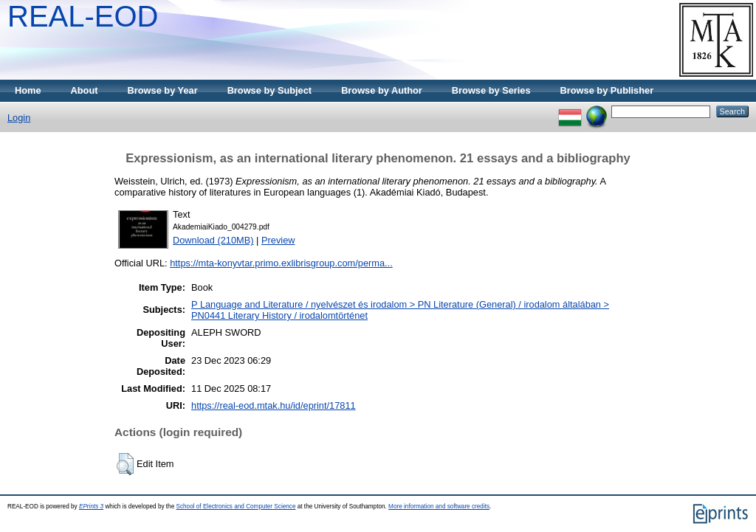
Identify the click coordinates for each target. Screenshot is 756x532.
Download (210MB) (213, 240)
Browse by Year (163, 90)
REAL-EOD (83, 16)
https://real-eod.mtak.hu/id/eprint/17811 (274, 405)
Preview (278, 240)
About (85, 90)
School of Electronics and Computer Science (236, 507)
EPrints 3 (91, 507)
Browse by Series (491, 90)
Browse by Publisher (607, 90)
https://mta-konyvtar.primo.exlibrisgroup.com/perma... (281, 263)
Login (19, 118)
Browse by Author (382, 90)
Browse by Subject (270, 90)
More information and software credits (439, 507)
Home (28, 90)
